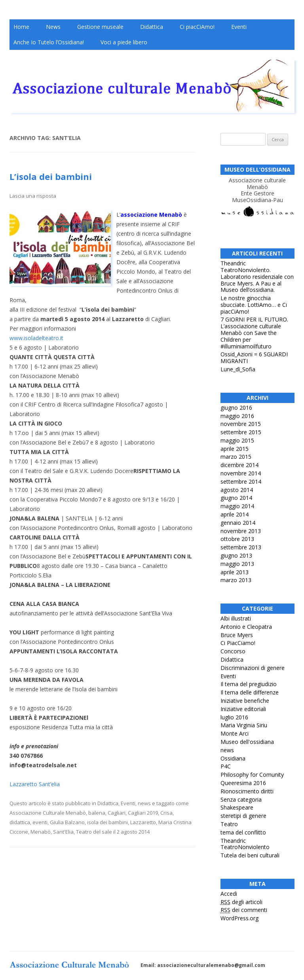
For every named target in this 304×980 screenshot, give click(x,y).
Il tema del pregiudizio (249, 684)
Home (21, 27)
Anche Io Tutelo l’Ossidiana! (49, 42)
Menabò (41, 832)
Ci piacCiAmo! (197, 27)
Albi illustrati (236, 618)
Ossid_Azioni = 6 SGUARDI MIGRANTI (254, 358)
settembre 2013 (241, 547)
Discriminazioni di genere (253, 668)
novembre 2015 (241, 424)
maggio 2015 (237, 440)
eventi (40, 822)
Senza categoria (241, 799)
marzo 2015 (236, 457)
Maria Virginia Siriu (244, 725)
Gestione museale (100, 27)
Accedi (229, 894)
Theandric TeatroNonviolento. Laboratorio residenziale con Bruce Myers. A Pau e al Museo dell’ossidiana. (257, 276)
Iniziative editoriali (243, 709)
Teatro (229, 824)
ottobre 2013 (237, 539)
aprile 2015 (235, 449)
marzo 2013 (236, 580)
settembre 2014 (241, 481)
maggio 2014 (237, 506)
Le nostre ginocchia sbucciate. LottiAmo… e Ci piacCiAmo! (254, 305)
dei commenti (244, 910)
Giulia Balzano (67, 822)
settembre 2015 (241, 432)
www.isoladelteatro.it (36, 338)
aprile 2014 (235, 514)
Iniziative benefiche (245, 701)
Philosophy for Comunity (252, 775)
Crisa (166, 813)
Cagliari (117, 813)
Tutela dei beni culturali (250, 855)
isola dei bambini (107, 822)
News (53, 27)
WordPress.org (239, 918)
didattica (20, 822)
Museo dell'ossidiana (247, 742)
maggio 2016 (237, 416)
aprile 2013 (235, 572)
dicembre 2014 (239, 465)
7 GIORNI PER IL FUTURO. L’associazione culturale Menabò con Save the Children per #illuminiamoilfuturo (254, 333)
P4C (226, 766)
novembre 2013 (241, 531)
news (144, 803)
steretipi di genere (243, 816)
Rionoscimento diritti (247, 791)
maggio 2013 (237, 564)
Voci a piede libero (124, 42)
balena (97, 813)
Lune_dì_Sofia (238, 369)
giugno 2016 (236, 408)
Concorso (233, 651)
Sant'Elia (63, 832)
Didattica (152, 27)
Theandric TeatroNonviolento (245, 844)
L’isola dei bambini (51, 176)
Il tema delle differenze (250, 692)
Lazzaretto (143, 822)
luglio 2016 (234, 717)
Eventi (239, 27)
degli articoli (241, 902)
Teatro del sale (94, 832)
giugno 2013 (236, 555)
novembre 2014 (241, 473)
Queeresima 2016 (243, 783)
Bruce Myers (237, 635)
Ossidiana (233, 758)
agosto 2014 (237, 490)
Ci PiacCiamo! (238, 643)
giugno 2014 (236, 498)
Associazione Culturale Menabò (48, 813)
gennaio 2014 (238, 523)
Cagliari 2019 (143, 813)
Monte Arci (235, 733)
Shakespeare (237, 807)
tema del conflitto (243, 832)
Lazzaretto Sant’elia (35, 784)
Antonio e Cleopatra (246, 627)
